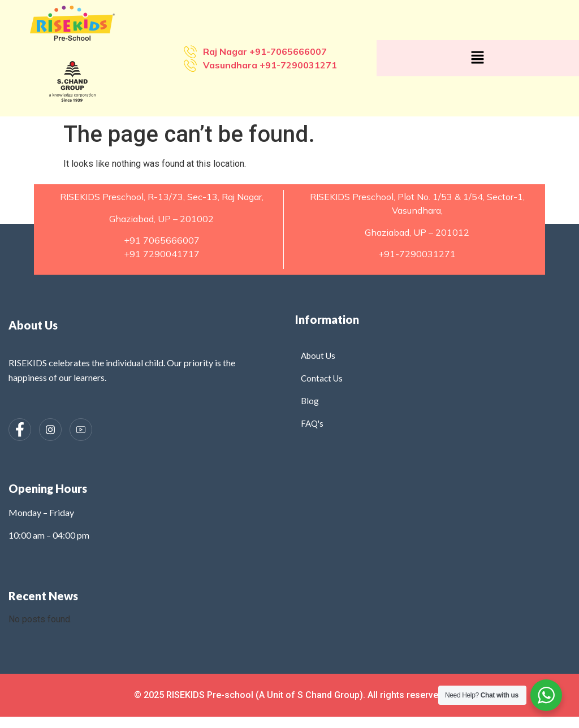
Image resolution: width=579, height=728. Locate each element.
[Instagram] (50, 430)
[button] (478, 58)
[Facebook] (20, 430)
